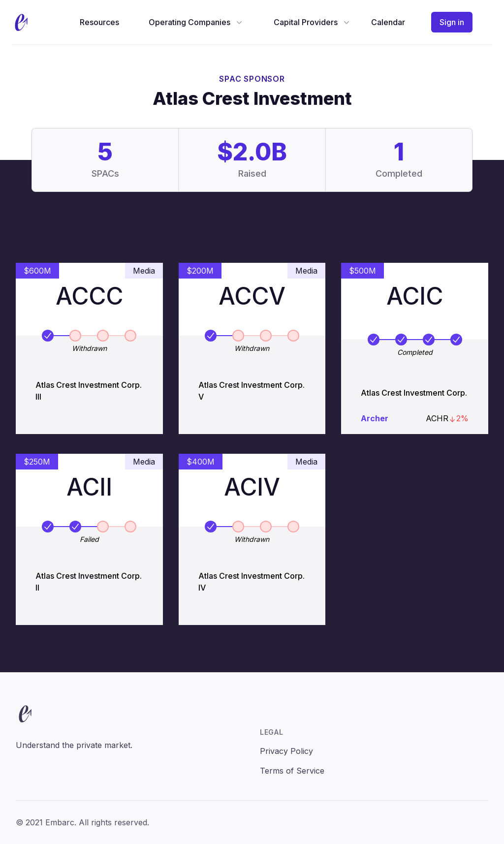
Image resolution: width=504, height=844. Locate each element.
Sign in (452, 22)
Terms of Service (292, 771)
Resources (99, 22)
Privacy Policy (286, 751)
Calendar (388, 22)
